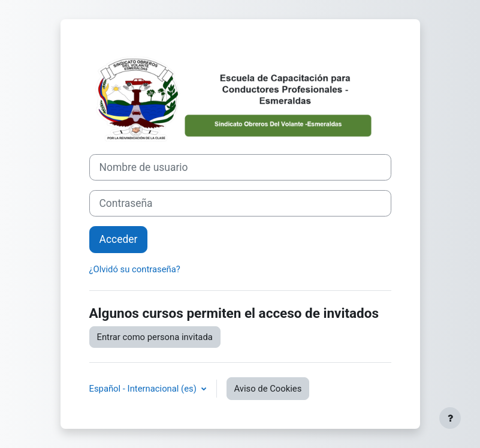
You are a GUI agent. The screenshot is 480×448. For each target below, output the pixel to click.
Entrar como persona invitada (155, 337)
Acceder (119, 239)
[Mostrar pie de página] (450, 418)
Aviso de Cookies (268, 389)
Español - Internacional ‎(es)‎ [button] (144, 389)
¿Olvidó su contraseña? (135, 269)
